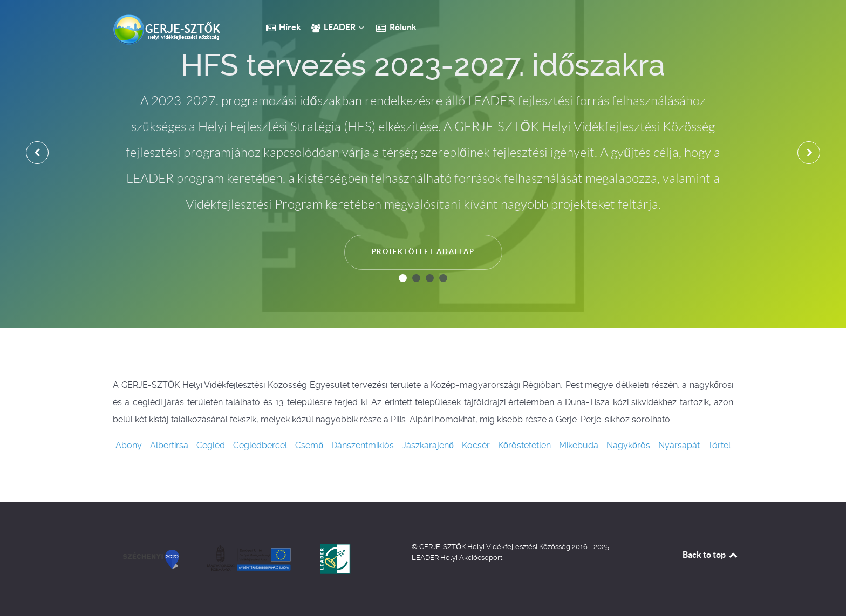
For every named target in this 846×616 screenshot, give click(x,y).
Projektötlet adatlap (423, 252)
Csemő (309, 445)
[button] (403, 278)
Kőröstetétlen (524, 445)
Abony (129, 445)
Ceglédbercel (260, 445)
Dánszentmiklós (363, 445)
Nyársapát (679, 445)
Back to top (711, 555)
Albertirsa (169, 445)
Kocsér (476, 445)
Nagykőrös (628, 445)
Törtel (719, 445)
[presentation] (37, 153)
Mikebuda (579, 445)
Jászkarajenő (428, 445)
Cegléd (211, 445)
